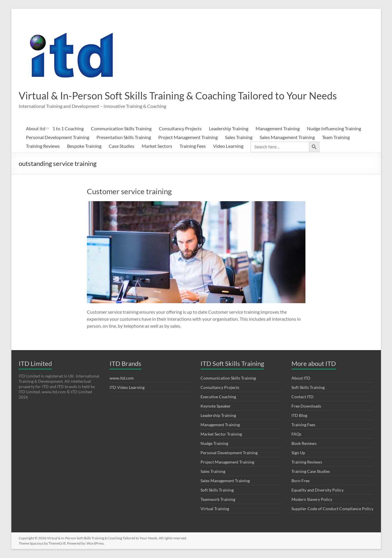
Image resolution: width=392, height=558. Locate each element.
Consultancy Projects (180, 129)
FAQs (296, 434)
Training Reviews (43, 146)
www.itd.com (122, 378)
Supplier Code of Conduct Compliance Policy (332, 509)
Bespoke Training (84, 146)
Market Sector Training (221, 434)
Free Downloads (306, 406)
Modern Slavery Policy (312, 500)
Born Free (300, 481)
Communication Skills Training (121, 129)
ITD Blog (299, 416)
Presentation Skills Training (124, 137)
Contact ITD (303, 397)
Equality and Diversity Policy (318, 490)
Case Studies (122, 146)
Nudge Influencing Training (334, 129)
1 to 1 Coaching (68, 129)
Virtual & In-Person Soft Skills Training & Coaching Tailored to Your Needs (185, 96)
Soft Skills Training (217, 490)
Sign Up (298, 453)
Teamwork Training (218, 500)
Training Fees (193, 146)
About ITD (301, 378)
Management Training (278, 129)
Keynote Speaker (216, 406)
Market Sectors (157, 146)
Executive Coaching (218, 397)
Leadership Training (229, 129)
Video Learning (228, 146)
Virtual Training (215, 509)
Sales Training (239, 137)
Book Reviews (304, 444)
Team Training (336, 137)
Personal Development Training (58, 137)
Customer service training (129, 192)
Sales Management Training (287, 137)
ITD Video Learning (127, 388)
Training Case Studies (311, 472)
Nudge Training (214, 444)
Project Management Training (188, 137)
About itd (36, 129)
